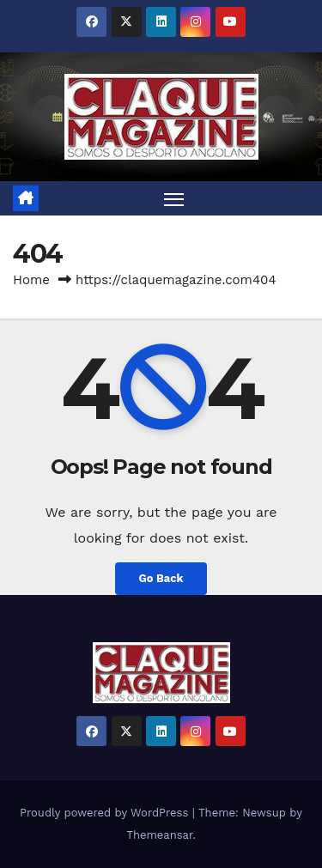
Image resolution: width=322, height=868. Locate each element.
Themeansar (159, 835)
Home (31, 280)
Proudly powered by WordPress (106, 813)
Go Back (161, 578)
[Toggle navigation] (174, 198)
